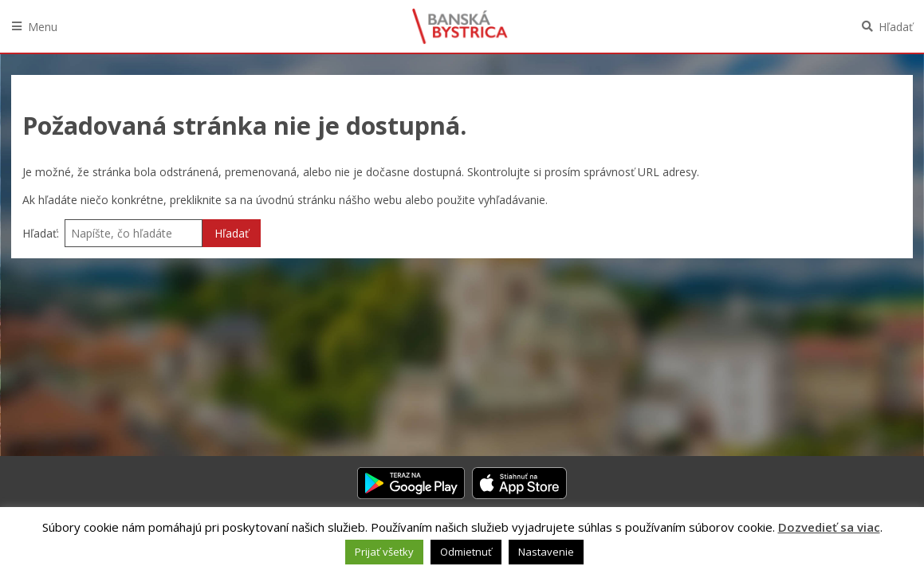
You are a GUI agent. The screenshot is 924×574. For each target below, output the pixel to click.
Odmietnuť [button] (466, 552)
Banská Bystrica (460, 26)
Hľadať (896, 27)
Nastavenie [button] (546, 552)
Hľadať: (41, 233)
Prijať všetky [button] (384, 552)
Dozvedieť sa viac (829, 527)
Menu (43, 27)
